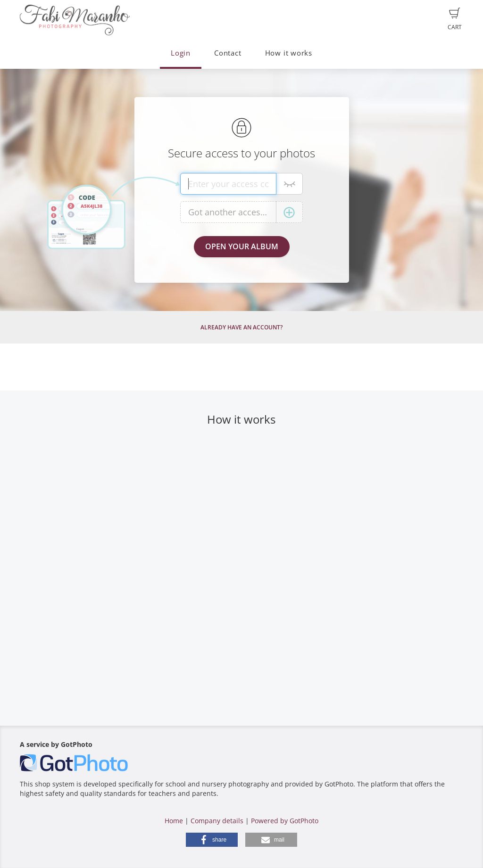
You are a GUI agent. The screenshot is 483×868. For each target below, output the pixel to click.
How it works (289, 53)
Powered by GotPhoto (285, 821)
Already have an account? (241, 327)
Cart (455, 19)
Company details (217, 821)
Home (174, 821)
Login (181, 53)
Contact (228, 53)
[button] (212, 840)
